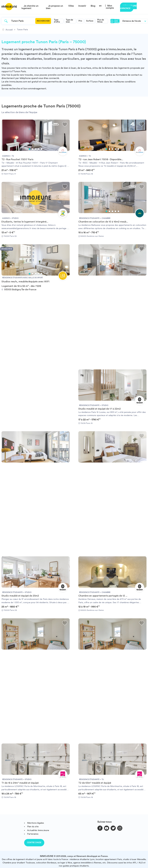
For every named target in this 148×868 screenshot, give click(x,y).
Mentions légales (36, 823)
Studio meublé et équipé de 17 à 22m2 (100, 409)
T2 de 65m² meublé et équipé (95, 783)
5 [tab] (42, 149)
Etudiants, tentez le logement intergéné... (25, 222)
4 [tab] (39, 149)
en (100, 6)
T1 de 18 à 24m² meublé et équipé (20, 783)
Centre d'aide (34, 843)
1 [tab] (30, 149)
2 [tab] (33, 149)
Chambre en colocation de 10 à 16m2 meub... (103, 222)
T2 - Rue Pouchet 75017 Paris (17, 159)
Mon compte (110, 7)
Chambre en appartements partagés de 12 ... (103, 596)
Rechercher (43, 21)
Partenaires (33, 834)
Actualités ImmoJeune (38, 830)
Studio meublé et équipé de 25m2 (20, 596)
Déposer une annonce (128, 7)
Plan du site (33, 827)
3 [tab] (36, 149)
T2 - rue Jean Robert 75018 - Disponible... (101, 159)
